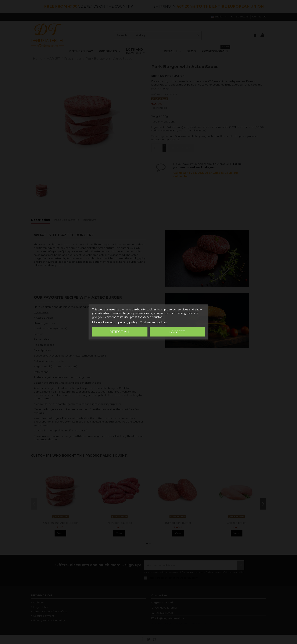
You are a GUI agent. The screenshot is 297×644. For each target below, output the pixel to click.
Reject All (120, 332)
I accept (177, 332)
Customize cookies (153, 322)
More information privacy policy (115, 322)
